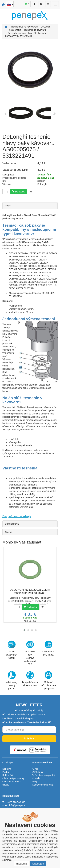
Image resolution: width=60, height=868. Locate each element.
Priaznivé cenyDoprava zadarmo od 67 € (30, 653)
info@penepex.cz (18, 805)
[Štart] (6, 27)
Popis (8, 206)
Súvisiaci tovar (12, 524)
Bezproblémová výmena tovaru (30, 679)
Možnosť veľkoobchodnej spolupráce (48, 680)
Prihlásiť (29, 739)
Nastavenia (22, 864)
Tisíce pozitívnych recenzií (12, 650)
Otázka (8, 532)
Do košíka (19, 192)
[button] (24, 630)
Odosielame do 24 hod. (48, 648)
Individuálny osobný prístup (12, 680)
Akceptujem (38, 864)
